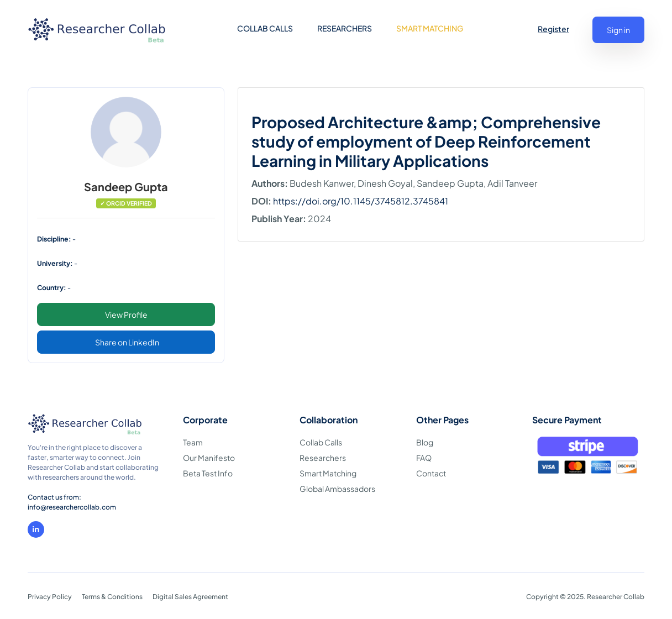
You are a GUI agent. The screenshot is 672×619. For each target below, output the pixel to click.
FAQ (424, 458)
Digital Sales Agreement (190, 597)
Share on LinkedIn (127, 342)
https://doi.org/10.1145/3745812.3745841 (361, 201)
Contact (431, 473)
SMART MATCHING (430, 28)
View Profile (126, 314)
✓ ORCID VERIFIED (126, 203)
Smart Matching (328, 473)
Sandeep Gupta (126, 187)
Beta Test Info (208, 473)
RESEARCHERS (345, 28)
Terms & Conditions (112, 597)
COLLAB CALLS (265, 28)
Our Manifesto (209, 458)
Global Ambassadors (337, 489)
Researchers (323, 458)
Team (193, 442)
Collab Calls (321, 442)
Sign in (618, 30)
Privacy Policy (50, 597)
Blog (425, 442)
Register (553, 29)
